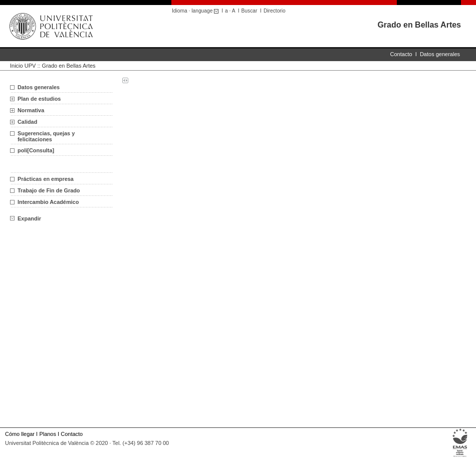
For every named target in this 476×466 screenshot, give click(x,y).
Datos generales (440, 54)
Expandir (26, 218)
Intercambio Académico (48, 202)
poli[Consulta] (36, 150)
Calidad (27, 122)
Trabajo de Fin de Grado (49, 190)
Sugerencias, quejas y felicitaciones (46, 136)
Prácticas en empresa (46, 179)
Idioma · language (197, 11)
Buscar (250, 11)
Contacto (401, 54)
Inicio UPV (23, 66)
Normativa (31, 110)
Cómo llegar (20, 434)
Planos (47, 434)
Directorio (275, 11)
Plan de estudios (39, 99)
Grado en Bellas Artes (419, 25)
